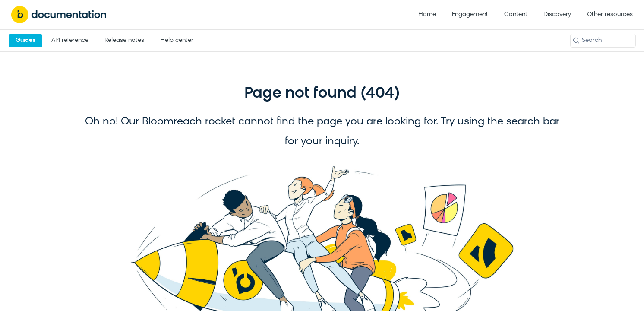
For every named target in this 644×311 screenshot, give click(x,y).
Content (516, 14)
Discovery (557, 14)
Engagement (470, 14)
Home (427, 14)
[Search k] (603, 41)
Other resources (610, 14)
